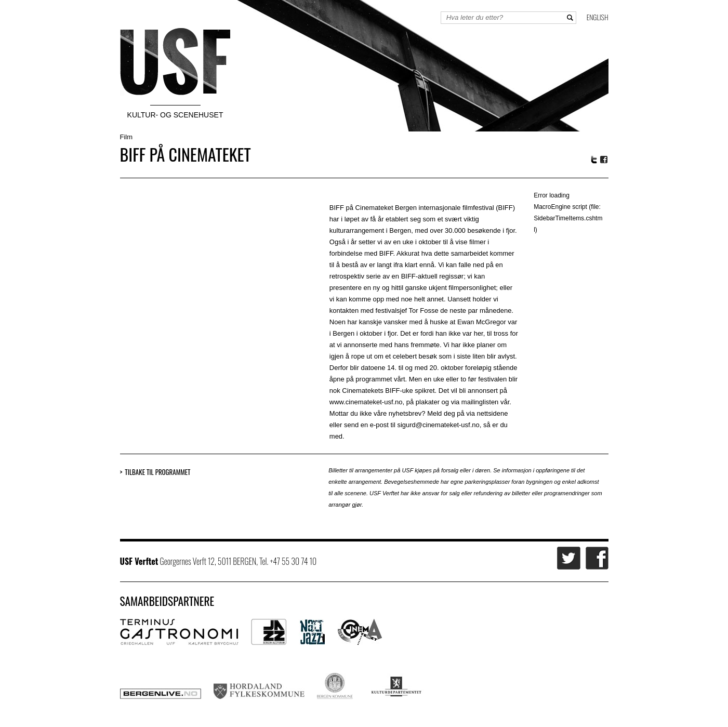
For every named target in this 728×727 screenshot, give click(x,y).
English (598, 17)
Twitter (594, 160)
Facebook (604, 160)
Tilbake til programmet (157, 472)
